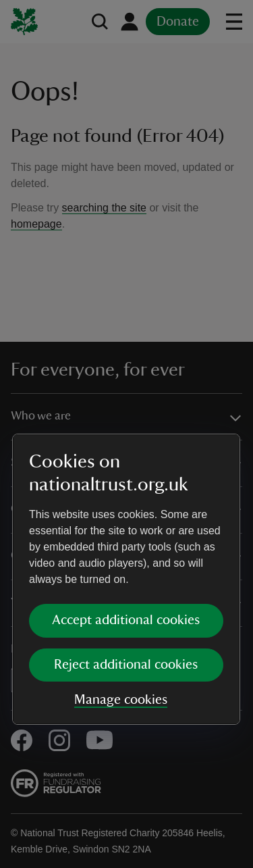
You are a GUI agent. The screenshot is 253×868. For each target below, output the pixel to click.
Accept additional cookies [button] (126, 474)
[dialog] (126, 433)
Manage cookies (121, 554)
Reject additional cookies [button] (126, 519)
